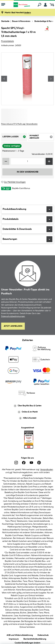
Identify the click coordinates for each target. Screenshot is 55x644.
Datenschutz (43, 635)
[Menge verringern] (6, 161)
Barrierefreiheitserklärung (35, 638)
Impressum (14, 638)
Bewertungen (27, 239)
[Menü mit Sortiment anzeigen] (3, 5)
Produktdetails (7, 41)
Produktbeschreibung (27, 209)
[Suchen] (39, 5)
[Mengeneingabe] (27, 161)
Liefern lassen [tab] (15, 138)
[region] (27, 79)
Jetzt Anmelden (13, 326)
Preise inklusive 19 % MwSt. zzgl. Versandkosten (19, 124)
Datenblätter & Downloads (27, 229)
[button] (18, 13)
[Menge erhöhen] (49, 161)
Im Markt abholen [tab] (42, 137)
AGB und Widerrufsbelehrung (20, 635)
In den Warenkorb (28, 172)
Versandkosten (47, 470)
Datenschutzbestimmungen (13, 316)
